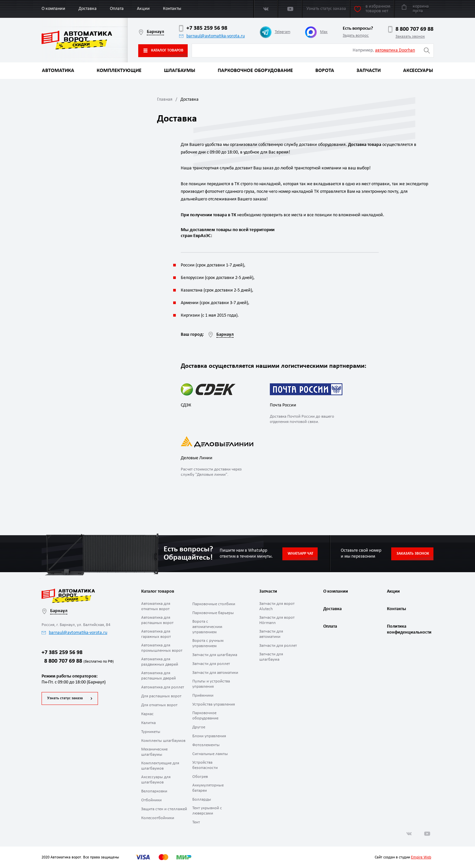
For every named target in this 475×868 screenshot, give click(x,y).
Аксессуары (418, 71)
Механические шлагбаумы (154, 752)
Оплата (117, 9)
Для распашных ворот (161, 696)
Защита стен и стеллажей (164, 809)
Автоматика (58, 71)
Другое (199, 727)
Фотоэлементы (206, 745)
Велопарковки (154, 791)
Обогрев (200, 777)
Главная (165, 100)
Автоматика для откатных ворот (156, 606)
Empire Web (421, 857)
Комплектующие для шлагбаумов (160, 766)
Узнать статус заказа (65, 698)
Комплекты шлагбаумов (163, 741)
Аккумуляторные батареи (208, 788)
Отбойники (151, 800)
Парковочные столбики (214, 604)
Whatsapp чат (301, 554)
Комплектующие (119, 71)
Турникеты (151, 732)
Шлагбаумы (180, 71)
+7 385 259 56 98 (203, 28)
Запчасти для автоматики (215, 673)
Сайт (379, 857)
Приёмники (203, 695)
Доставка (88, 9)
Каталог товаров (163, 51)
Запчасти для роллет (211, 664)
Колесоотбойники (158, 818)
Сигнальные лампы (210, 754)
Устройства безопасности (205, 765)
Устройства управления (214, 704)
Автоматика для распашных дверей (158, 676)
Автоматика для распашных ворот (157, 620)
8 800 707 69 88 (411, 29)
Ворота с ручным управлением (208, 643)
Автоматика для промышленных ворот (162, 648)
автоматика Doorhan (395, 50)
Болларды (202, 799)
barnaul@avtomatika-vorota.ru (212, 36)
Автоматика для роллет (163, 687)
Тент (196, 822)
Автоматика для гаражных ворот (156, 634)
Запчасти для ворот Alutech (277, 606)
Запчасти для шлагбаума (215, 655)
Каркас (147, 714)
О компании (53, 9)
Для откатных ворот (159, 705)
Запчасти (369, 71)
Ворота (325, 71)
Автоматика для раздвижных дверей (160, 662)
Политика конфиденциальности (408, 629)
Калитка (148, 723)
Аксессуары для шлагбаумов (156, 780)
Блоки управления (209, 736)
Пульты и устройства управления (211, 684)
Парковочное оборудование (255, 71)
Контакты (172, 9)
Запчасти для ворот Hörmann (277, 620)
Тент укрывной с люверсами (207, 811)
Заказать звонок (410, 36)
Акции (143, 9)
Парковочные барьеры (213, 613)
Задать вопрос (356, 35)
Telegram (275, 32)
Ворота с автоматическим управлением (207, 627)
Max (316, 32)
